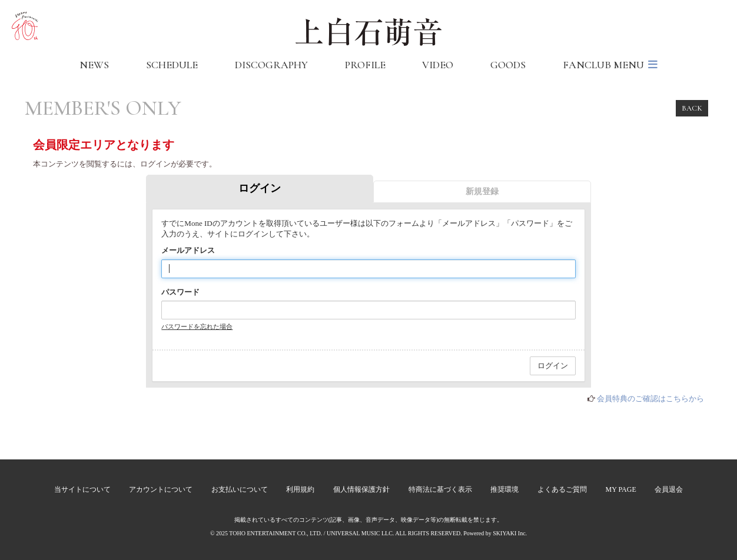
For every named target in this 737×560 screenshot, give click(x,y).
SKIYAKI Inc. (510, 533)
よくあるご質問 (562, 489)
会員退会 (669, 489)
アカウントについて (161, 489)
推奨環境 (504, 489)
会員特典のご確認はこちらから (650, 399)
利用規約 (300, 489)
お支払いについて (240, 489)
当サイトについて (82, 489)
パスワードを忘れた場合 (197, 326)
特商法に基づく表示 (440, 489)
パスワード (180, 292)
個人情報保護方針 (361, 489)
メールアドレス (188, 250)
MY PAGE (621, 489)
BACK (692, 108)
